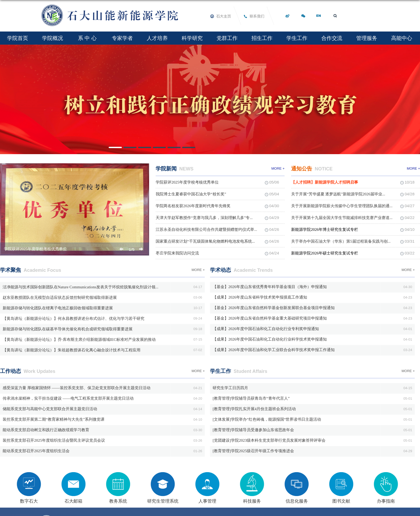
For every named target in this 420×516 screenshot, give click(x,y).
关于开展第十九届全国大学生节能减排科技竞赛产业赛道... (342, 218)
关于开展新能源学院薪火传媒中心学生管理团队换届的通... (342, 206)
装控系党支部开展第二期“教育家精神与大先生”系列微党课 (54, 419)
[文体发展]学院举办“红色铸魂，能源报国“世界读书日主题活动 (267, 419)
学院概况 (52, 38)
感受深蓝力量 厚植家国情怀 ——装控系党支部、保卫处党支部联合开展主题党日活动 (77, 388)
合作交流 (332, 38)
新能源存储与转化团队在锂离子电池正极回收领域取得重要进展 (58, 308)
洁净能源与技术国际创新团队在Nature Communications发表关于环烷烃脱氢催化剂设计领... (80, 287)
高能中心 (402, 38)
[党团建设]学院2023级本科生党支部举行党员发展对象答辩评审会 (269, 440)
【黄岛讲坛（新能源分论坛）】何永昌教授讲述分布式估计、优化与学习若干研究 (73, 319)
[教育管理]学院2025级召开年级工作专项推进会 (253, 451)
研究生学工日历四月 (230, 388)
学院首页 (18, 38)
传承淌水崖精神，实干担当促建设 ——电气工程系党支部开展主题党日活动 (68, 398)
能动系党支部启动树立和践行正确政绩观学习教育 (46, 430)
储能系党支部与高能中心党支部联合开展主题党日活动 (50, 409)
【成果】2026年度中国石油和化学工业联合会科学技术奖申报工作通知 (274, 350)
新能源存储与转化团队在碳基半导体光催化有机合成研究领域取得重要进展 (68, 329)
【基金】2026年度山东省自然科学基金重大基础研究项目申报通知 (270, 318)
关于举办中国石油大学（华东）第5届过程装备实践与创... (341, 241)
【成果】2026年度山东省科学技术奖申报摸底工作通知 (260, 297)
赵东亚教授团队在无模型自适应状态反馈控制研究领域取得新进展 (60, 298)
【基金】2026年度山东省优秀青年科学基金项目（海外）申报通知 (270, 287)
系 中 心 (87, 38)
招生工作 (262, 38)
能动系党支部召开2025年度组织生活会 (36, 451)
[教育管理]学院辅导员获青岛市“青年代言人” (251, 398)
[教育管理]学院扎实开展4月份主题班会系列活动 (254, 409)
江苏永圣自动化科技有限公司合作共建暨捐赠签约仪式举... (206, 230)
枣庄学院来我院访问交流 (177, 253)
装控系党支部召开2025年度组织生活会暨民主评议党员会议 (54, 440)
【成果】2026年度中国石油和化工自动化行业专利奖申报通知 (266, 329)
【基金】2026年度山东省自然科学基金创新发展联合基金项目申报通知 (274, 308)
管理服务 (367, 38)
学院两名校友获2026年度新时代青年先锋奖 (193, 206)
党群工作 (227, 38)
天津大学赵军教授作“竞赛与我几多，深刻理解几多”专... (204, 218)
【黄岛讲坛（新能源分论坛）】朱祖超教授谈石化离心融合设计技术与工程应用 (72, 350)
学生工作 (297, 38)
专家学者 (122, 38)
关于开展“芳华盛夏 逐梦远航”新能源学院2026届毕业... (338, 194)
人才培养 (157, 38)
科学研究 (192, 38)
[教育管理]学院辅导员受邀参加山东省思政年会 (253, 430)
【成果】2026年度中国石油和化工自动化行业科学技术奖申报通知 (270, 339)
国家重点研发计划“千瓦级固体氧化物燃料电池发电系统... (205, 241)
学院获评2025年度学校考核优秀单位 (35, 249)
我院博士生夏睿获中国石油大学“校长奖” (191, 194)
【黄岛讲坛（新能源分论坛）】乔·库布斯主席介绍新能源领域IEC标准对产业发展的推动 (79, 340)
